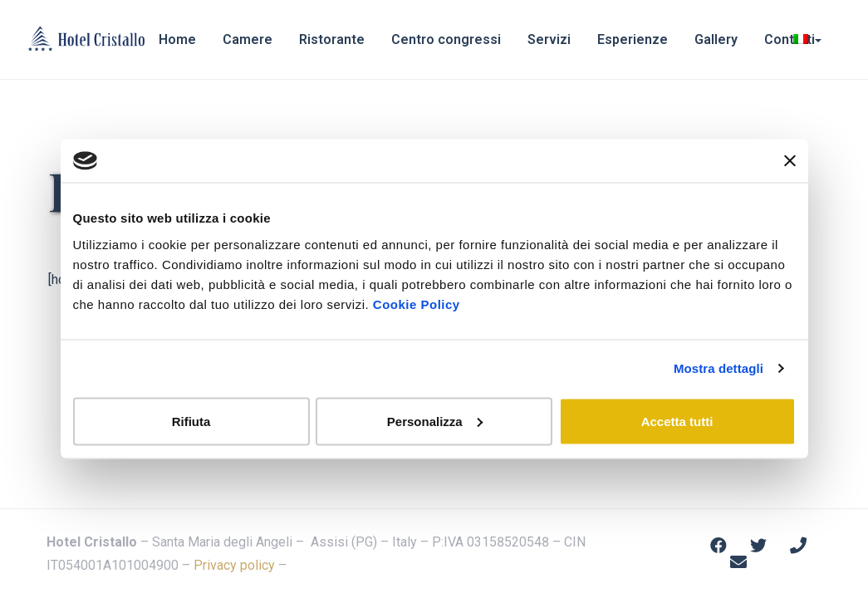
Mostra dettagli (718, 368)
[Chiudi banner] (790, 161)
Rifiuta (191, 421)
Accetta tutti (677, 421)
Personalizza (435, 421)
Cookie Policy (417, 304)
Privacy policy (234, 565)
